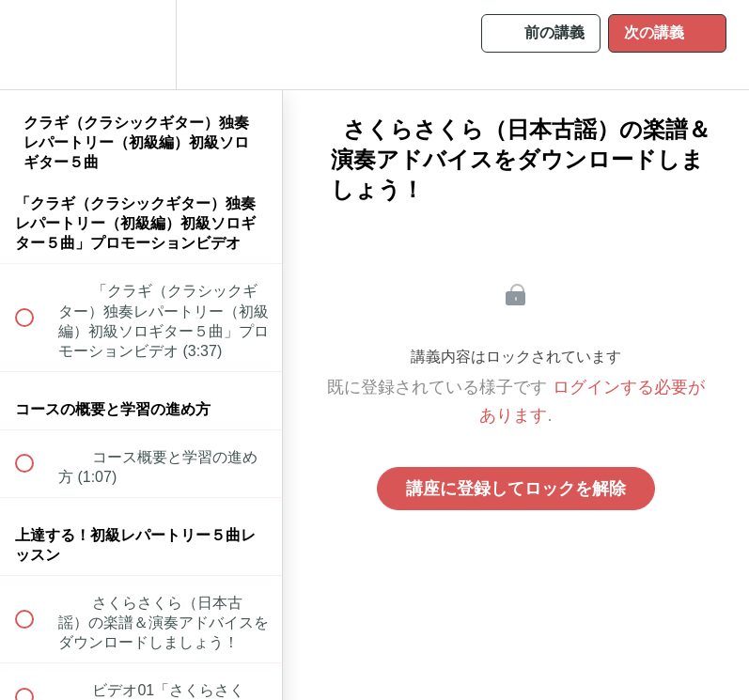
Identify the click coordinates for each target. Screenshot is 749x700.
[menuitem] (141, 45)
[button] (35, 45)
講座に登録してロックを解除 (516, 489)
